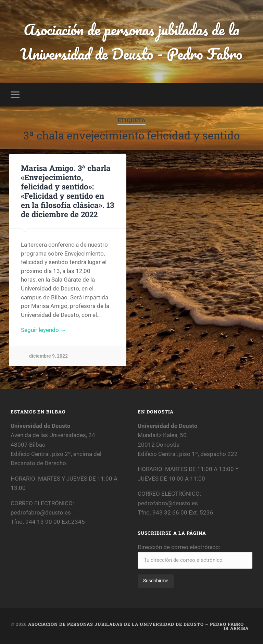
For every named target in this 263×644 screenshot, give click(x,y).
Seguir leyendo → (43, 330)
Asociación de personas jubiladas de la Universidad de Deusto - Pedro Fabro (131, 41)
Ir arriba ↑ (238, 628)
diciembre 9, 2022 (48, 356)
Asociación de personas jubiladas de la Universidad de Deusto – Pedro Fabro (136, 624)
